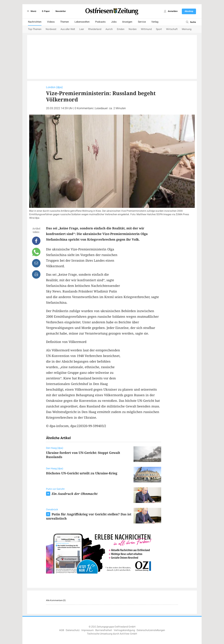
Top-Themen (35, 29)
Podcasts (100, 22)
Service (142, 22)
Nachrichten (35, 22)
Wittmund (146, 29)
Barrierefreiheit (104, 630)
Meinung (187, 29)
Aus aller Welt (68, 29)
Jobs (114, 22)
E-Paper (46, 11)
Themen (65, 22)
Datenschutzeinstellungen (151, 630)
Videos (51, 22)
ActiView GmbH (128, 634)
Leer (82, 29)
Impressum (87, 630)
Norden (133, 29)
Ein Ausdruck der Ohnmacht (75, 494)
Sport (159, 29)
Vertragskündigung (124, 630)
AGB (62, 630)
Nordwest (51, 29)
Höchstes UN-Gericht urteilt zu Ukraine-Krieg (82, 473)
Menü (31, 11)
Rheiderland (95, 29)
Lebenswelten (82, 22)
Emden (121, 29)
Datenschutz (73, 630)
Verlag (155, 22)
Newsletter (61, 11)
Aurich (109, 29)
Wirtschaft (172, 29)
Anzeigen (127, 22)
